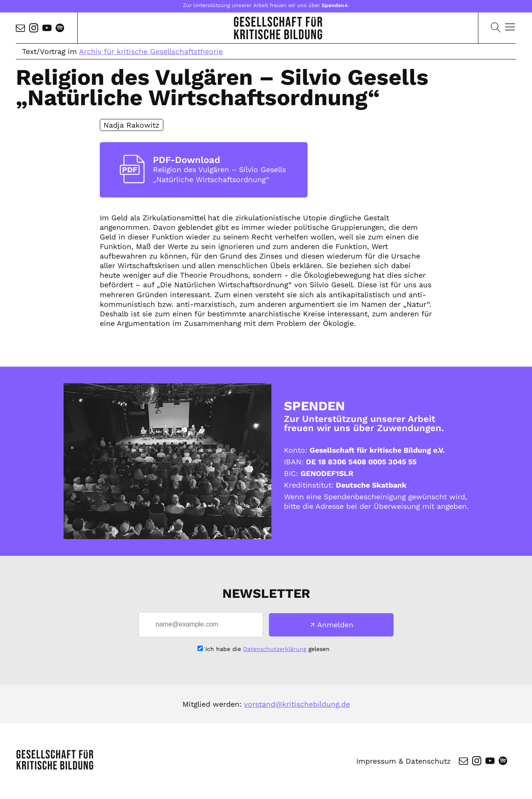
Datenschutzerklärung (275, 649)
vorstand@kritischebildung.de (297, 704)
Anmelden (335, 625)
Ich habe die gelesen (267, 649)
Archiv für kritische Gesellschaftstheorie (151, 51)
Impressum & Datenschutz (403, 761)
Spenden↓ (335, 5)
